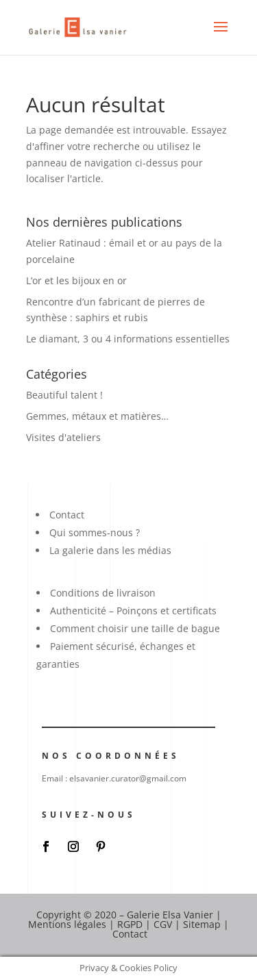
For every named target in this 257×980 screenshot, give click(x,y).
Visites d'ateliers (63, 437)
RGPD (130, 924)
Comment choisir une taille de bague (135, 628)
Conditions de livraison (103, 593)
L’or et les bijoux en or (76, 280)
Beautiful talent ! (64, 395)
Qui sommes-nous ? (95, 532)
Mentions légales (67, 924)
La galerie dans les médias (110, 550)
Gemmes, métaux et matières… (97, 416)
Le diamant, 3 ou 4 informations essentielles (128, 339)
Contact (67, 515)
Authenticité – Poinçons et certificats (133, 611)
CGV (163, 924)
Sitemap (202, 924)
